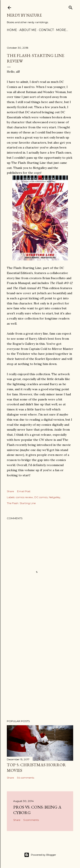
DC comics (41, 497)
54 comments (26, 778)
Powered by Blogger (40, 855)
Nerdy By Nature (24, 15)
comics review (24, 497)
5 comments (31, 820)
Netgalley (55, 497)
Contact (46, 30)
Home (12, 30)
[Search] (71, 7)
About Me (28, 30)
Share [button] (10, 491)
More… (62, 30)
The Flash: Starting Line (21, 503)
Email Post (24, 491)
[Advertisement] (40, 669)
